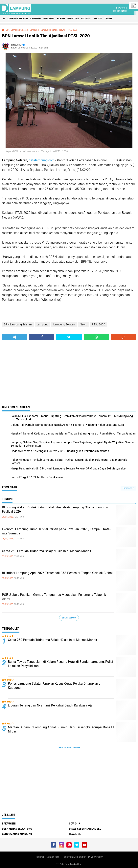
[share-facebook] (42, 337)
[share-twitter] (69, 337)
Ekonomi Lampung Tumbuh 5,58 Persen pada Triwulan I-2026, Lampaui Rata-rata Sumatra (56, 531)
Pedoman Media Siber (74, 857)
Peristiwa (73, 19)
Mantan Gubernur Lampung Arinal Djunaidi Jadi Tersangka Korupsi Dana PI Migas (61, 729)
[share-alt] (15, 337)
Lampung (36, 19)
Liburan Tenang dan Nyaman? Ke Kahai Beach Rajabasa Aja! (51, 705)
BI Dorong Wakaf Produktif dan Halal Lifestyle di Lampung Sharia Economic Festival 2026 (55, 509)
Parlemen (49, 19)
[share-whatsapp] (96, 337)
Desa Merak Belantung (17, 829)
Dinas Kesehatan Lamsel (85, 829)
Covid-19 (74, 823)
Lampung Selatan (18, 19)
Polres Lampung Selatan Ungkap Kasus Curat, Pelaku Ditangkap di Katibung (55, 686)
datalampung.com (42, 160)
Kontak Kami (53, 857)
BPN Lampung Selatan (17, 30)
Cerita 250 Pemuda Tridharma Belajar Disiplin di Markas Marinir (47, 551)
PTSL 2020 (72, 30)
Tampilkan (128, 488)
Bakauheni (9, 823)
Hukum (61, 19)
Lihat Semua (69, 618)
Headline (75, 834)
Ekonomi (86, 19)
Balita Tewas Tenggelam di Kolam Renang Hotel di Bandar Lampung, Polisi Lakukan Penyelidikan (60, 664)
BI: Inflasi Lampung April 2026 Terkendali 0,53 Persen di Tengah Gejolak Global (57, 573)
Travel (108, 19)
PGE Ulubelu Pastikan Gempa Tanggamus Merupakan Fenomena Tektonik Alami (54, 597)
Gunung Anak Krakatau (17, 834)
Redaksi (40, 857)
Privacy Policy (95, 857)
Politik (98, 19)
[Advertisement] (69, 370)
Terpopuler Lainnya (69, 748)
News (62, 30)
